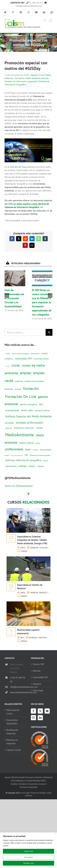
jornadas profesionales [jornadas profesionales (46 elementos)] (30, 423)
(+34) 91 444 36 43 (18, 680)
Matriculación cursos (13, 712)
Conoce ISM (38, 664)
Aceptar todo (28, 851)
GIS (14, 781)
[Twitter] (40, 711)
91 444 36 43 (34, 3)
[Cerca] (56, 834)
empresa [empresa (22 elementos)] (19, 381)
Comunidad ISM (40, 677)
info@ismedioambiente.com (18, 687)
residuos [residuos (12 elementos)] (35, 450)
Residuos (21, 781)
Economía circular (37, 784)
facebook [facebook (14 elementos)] (18, 389)
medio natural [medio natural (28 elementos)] (26, 443)
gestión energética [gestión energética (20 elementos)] (29, 404)
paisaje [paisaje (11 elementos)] (38, 443)
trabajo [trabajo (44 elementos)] (23, 466)
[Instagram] (33, 718)
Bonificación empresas (12, 732)
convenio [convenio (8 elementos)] (7, 366)
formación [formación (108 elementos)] (31, 388)
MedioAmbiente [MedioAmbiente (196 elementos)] (19, 435)
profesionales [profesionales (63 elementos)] (14, 449)
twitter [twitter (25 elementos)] (32, 466)
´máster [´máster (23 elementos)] (40, 466)
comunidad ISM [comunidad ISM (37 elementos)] (23, 358)
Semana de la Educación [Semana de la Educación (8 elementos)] (17, 455)
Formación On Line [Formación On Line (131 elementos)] (21, 396)
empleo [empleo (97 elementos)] (26, 373)
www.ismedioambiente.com (18, 692)
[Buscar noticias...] (25, 332)
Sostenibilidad (33, 781)
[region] (28, 850)
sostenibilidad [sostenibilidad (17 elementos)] (11, 466)
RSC (43, 781)
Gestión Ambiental (44, 777)
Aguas (8, 777)
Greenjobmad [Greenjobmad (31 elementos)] (12, 410)
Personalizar (29, 857)
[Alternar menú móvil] (51, 20)
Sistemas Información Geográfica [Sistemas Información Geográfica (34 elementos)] (23, 460)
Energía (30, 777)
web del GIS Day (18, 167)
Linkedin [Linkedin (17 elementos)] (39, 428)
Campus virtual (14, 750)
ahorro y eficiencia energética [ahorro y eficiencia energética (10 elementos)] (20, 354)
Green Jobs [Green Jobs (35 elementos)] (27, 410)
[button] (7, 295)
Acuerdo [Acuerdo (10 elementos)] (8, 354)
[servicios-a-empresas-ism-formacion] (29, 509)
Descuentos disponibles (12, 722)
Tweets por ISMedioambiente (19, 486)
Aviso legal (38, 690)
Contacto (37, 684)
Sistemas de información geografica (21, 81)
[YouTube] (47, 711)
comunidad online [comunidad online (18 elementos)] (41, 359)
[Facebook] (33, 711)
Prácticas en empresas (12, 742)
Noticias (45, 78)
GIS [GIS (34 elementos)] (41, 404)
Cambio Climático (19, 784)
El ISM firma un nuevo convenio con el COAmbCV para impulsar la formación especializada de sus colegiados (42, 302)
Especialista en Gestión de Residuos (30, 587)
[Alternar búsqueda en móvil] (45, 20)
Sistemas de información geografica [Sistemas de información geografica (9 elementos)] (40, 455)
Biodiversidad (18, 777)
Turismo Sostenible (29, 787)
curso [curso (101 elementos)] (16, 365)
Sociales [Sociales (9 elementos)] (46, 461)
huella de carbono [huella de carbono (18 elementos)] (42, 411)
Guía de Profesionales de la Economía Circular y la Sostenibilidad (14, 298)
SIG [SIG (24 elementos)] (26, 455)
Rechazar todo (28, 863)
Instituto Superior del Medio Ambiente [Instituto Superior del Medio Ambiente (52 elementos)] (28, 416)
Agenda (34, 75)
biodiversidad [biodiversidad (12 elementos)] (35, 354)
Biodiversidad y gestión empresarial (28, 632)
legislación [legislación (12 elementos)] (9, 428)
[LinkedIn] (40, 718)
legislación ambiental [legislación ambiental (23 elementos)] (24, 428)
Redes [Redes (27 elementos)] (28, 449)
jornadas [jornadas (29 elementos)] (10, 423)
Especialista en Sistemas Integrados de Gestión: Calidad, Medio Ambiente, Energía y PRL (32, 540)
